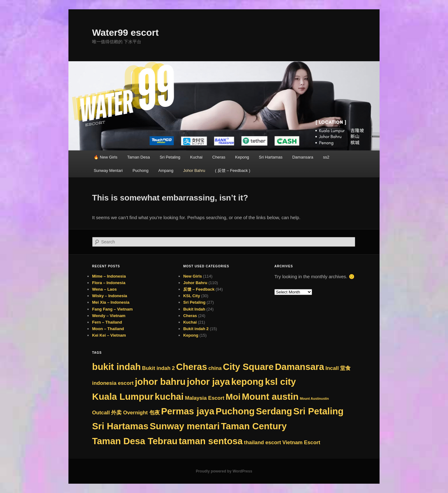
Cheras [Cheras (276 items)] (191, 367)
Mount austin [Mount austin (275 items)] (270, 396)
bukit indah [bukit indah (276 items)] (116, 367)
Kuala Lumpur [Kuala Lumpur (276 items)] (123, 396)
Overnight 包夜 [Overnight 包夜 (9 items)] (142, 413)
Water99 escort (125, 32)
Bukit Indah (194, 309)
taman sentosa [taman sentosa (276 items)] (211, 441)
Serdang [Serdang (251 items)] (274, 411)
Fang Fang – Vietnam (112, 309)
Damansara (303, 157)
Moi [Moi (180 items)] (233, 397)
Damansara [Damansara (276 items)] (300, 367)
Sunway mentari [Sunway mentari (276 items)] (185, 426)
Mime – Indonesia (109, 276)
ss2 (326, 157)
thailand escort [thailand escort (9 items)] (262, 442)
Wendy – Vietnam (109, 316)
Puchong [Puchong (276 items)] (235, 411)
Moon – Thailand (108, 329)
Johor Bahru (194, 170)
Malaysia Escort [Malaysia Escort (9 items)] (205, 398)
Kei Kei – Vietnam (109, 335)
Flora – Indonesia (109, 283)
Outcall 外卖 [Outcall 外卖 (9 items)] (107, 413)
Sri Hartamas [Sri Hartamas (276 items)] (120, 426)
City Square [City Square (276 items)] (248, 367)
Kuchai (196, 157)
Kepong (242, 157)
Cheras (219, 157)
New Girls (193, 276)
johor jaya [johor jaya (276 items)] (209, 382)
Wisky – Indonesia (110, 296)
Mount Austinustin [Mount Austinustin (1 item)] (314, 399)
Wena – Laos (104, 289)
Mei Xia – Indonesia (111, 302)
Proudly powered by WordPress (224, 471)
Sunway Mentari (108, 170)
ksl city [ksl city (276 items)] (280, 382)
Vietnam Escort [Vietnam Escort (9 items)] (301, 442)
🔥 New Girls (105, 157)
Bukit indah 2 (196, 329)
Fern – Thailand (107, 322)
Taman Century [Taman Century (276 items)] (254, 426)
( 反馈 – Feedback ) (233, 170)
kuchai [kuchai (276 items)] (169, 396)
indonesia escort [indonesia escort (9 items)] (113, 383)
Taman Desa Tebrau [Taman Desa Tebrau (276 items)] (135, 441)
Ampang (166, 170)
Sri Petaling (170, 157)
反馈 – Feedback (199, 289)
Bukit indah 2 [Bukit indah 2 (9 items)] (159, 368)
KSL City (192, 296)
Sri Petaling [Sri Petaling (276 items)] (318, 411)
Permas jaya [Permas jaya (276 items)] (188, 411)
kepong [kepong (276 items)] (247, 382)
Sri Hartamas (271, 157)
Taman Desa (139, 157)
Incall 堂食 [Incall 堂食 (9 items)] (338, 368)
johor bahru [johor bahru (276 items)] (160, 382)
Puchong (140, 170)
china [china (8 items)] (215, 368)
